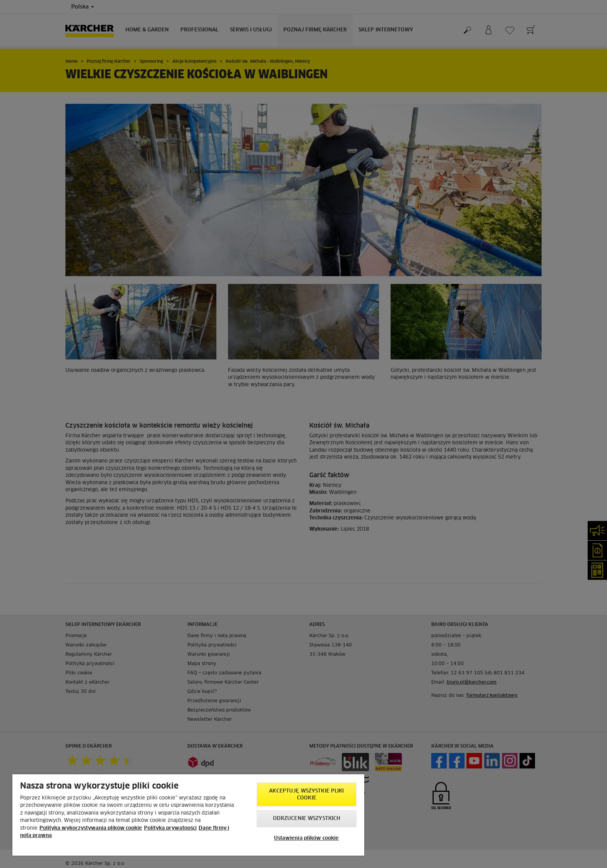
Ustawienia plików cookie (306, 838)
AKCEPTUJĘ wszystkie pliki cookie (306, 795)
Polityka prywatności (170, 828)
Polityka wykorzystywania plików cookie (91, 828)
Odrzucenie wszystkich (307, 819)
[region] (188, 815)
